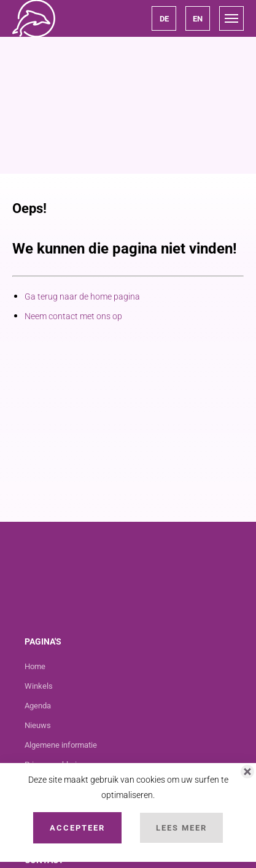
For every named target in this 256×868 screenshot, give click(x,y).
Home (35, 666)
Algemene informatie (61, 745)
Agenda (38, 706)
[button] (164, 18)
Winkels (39, 686)
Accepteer (77, 828)
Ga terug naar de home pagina (82, 296)
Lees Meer (181, 828)
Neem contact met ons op (73, 316)
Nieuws (38, 725)
